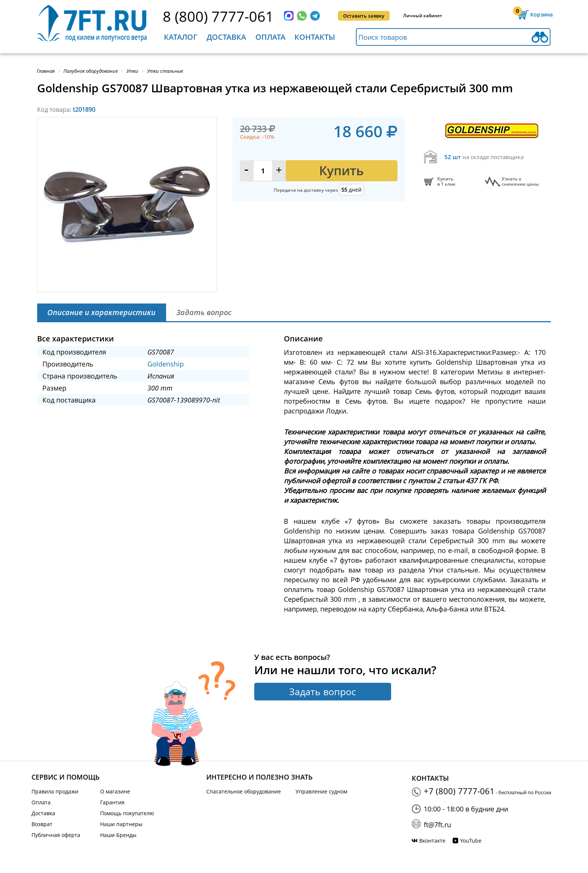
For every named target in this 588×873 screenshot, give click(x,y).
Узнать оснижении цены (520, 182)
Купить (341, 171)
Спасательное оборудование (244, 791)
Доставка (226, 37)
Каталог (181, 37)
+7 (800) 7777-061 (459, 791)
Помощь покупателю (127, 813)
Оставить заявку (364, 16)
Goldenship (166, 364)
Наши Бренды (118, 835)
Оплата (270, 37)
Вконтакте (432, 841)
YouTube (471, 841)
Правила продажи (55, 791)
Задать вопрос (322, 691)
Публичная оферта (56, 835)
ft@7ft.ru (437, 825)
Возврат (42, 824)
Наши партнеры (121, 824)
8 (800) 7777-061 (218, 16)
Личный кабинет (423, 16)
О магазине (115, 791)
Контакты (315, 37)
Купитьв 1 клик (446, 182)
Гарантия (112, 802)
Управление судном (321, 791)
